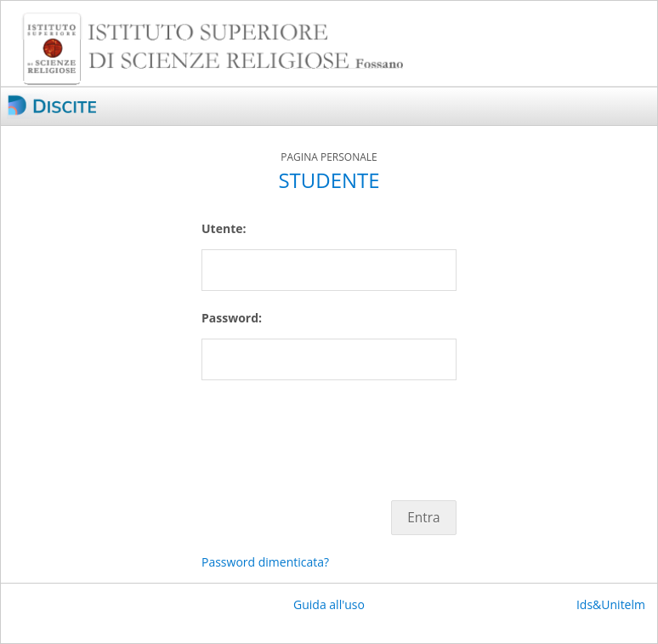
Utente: (224, 228)
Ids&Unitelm (611, 604)
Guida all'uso (329, 604)
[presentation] (331, 431)
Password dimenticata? (265, 562)
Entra (423, 518)
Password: (232, 318)
